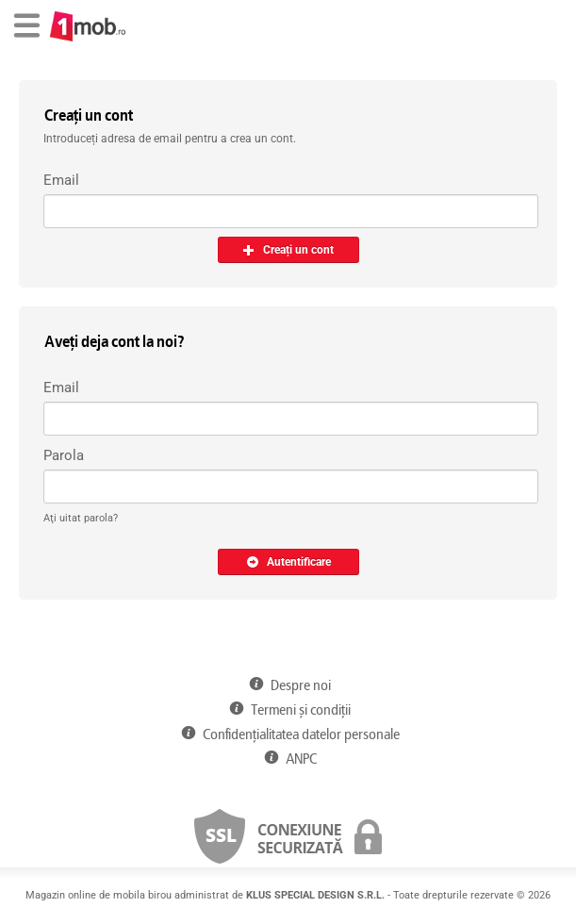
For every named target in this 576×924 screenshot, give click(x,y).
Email (61, 180)
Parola (64, 455)
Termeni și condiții (288, 710)
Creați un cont (288, 250)
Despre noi (288, 685)
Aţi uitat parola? (81, 518)
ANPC (288, 759)
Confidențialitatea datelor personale (288, 734)
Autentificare (288, 562)
